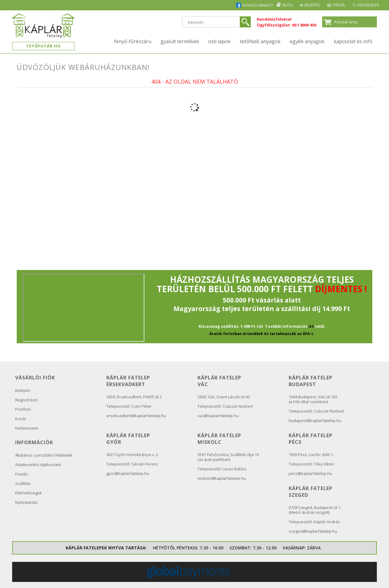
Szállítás (23, 483)
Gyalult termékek (180, 41)
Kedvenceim (27, 428)
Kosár (21, 419)
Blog (270, 5)
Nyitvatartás (26, 502)
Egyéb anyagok (307, 41)
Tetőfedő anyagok (260, 41)
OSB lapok (219, 41)
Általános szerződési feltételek (44, 455)
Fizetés (22, 474)
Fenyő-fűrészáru (133, 41)
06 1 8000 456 (304, 25)
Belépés (300, 5)
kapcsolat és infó (353, 41)
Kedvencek (366, 5)
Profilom (23, 409)
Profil (332, 5)
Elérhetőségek (29, 493)
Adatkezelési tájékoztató (38, 465)
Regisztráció (26, 400)
